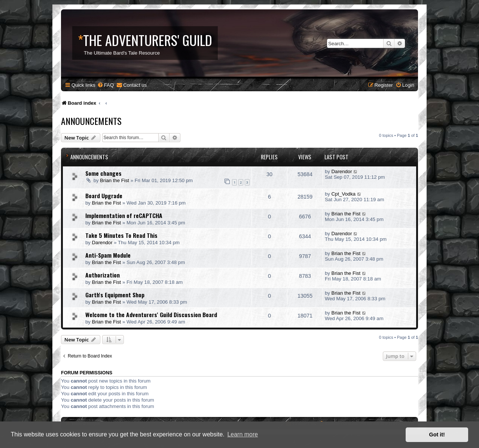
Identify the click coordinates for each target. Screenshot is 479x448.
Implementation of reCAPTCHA (124, 215)
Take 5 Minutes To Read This (121, 235)
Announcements (91, 121)
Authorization (103, 275)
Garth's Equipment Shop (115, 295)
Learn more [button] (242, 434)
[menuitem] (106, 85)
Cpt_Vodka (344, 194)
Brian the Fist (115, 180)
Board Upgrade (104, 196)
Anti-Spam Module (108, 255)
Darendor (342, 171)
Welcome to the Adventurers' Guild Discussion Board (151, 314)
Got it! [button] (437, 435)
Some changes (103, 173)
